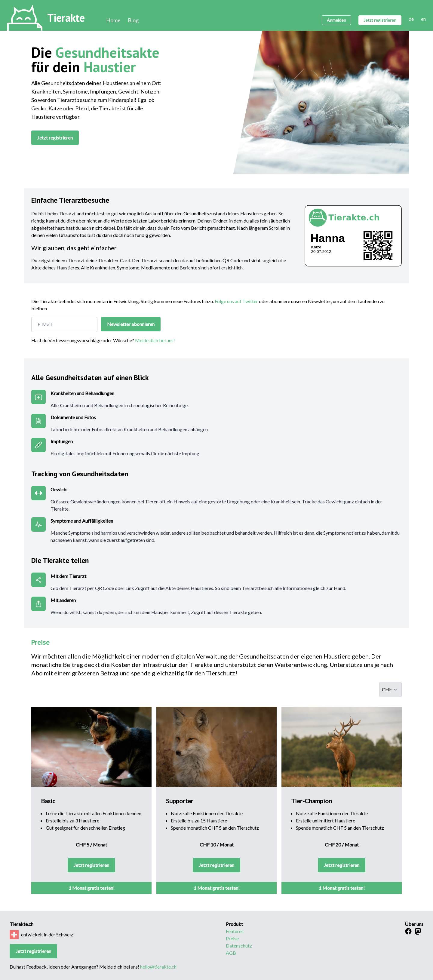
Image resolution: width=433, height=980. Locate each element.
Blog (133, 20)
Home (113, 20)
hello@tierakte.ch (158, 967)
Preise (232, 938)
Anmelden (336, 20)
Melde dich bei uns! (155, 340)
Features (235, 931)
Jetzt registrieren (380, 20)
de (411, 19)
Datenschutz (239, 946)
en (423, 19)
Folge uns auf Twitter (236, 301)
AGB (231, 953)
